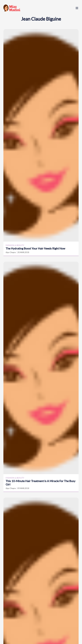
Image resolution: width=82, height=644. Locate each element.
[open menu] (77, 8)
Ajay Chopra (11, 252)
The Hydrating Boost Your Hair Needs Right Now (35, 248)
